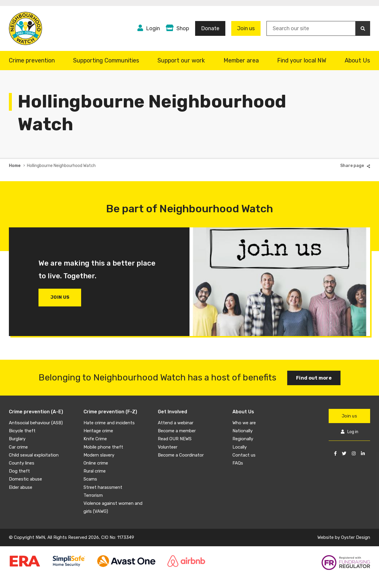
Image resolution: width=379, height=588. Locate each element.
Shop (183, 28)
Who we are (244, 423)
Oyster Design (356, 537)
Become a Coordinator (181, 455)
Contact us (244, 455)
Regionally (243, 439)
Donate (210, 28)
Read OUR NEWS (175, 439)
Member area (241, 60)
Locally (240, 447)
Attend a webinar (176, 423)
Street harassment (103, 487)
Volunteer (168, 447)
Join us (246, 28)
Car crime (18, 447)
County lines (22, 463)
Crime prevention (32, 60)
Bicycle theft (22, 431)
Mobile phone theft (103, 447)
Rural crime (95, 471)
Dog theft (19, 471)
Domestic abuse (25, 479)
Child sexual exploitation (34, 455)
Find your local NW (302, 60)
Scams (90, 479)
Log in (353, 432)
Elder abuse (21, 487)
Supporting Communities (106, 60)
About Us (357, 60)
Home (15, 166)
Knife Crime (95, 439)
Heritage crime (98, 431)
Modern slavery (99, 455)
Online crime (96, 463)
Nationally (243, 431)
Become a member (177, 431)
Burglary (17, 439)
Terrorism (93, 495)
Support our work (181, 60)
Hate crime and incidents (109, 423)
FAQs (238, 463)
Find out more (314, 378)
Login (153, 28)
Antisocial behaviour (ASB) (36, 423)
